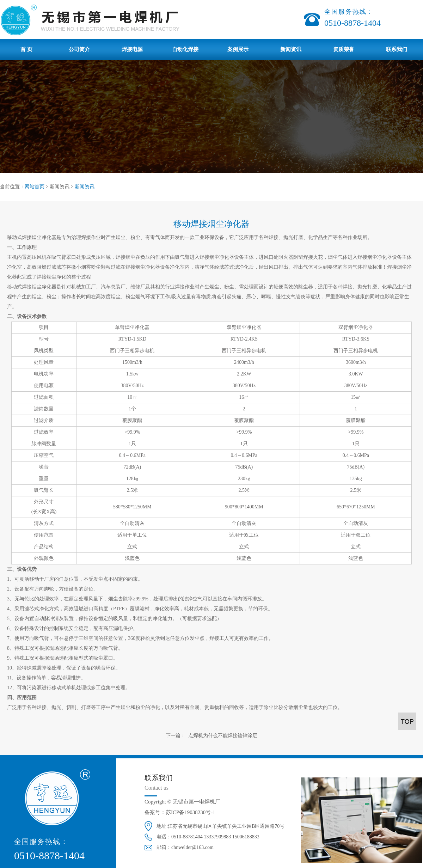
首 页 (26, 49)
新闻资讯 (291, 49)
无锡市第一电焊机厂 (197, 802)
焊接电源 (132, 49)
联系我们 (397, 49)
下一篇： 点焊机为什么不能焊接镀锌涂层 (211, 735)
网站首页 (35, 187)
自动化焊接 (185, 49)
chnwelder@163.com (192, 847)
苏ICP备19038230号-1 (191, 812)
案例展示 (238, 49)
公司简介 (79, 49)
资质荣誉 (344, 49)
